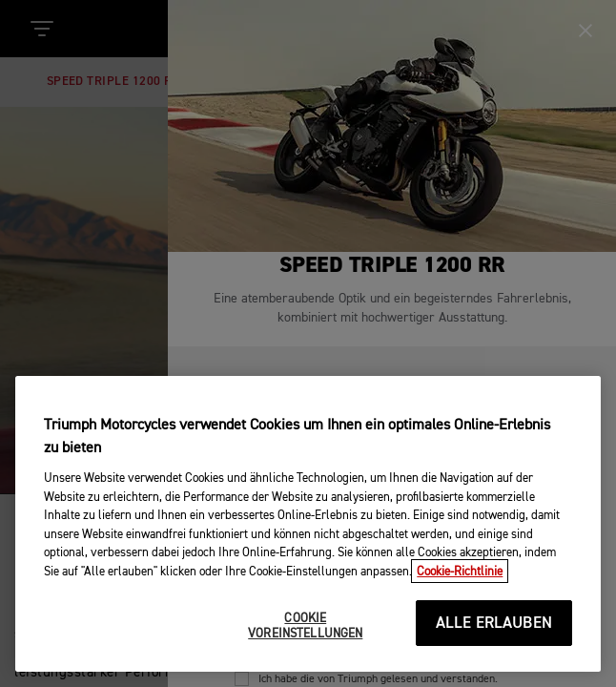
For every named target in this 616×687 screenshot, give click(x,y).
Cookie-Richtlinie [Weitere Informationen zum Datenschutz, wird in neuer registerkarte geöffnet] (460, 576)
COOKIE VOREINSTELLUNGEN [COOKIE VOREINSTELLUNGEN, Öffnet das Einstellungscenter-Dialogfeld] (305, 630)
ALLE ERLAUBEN (494, 627)
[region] (308, 528)
